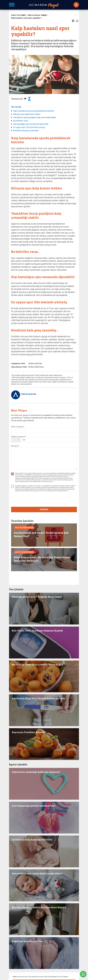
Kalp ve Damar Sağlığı (37, 15)
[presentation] (44, 500)
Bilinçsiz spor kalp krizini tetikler (27, 114)
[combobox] (18, 440)
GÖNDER (44, 510)
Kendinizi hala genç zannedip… (26, 131)
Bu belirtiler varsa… (21, 121)
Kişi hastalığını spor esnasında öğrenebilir (31, 124)
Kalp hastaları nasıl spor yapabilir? (26, 18)
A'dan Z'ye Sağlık (18, 15)
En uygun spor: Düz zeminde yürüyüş (29, 127)
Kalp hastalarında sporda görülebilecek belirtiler (34, 111)
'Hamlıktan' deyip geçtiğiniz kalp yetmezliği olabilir (35, 117)
